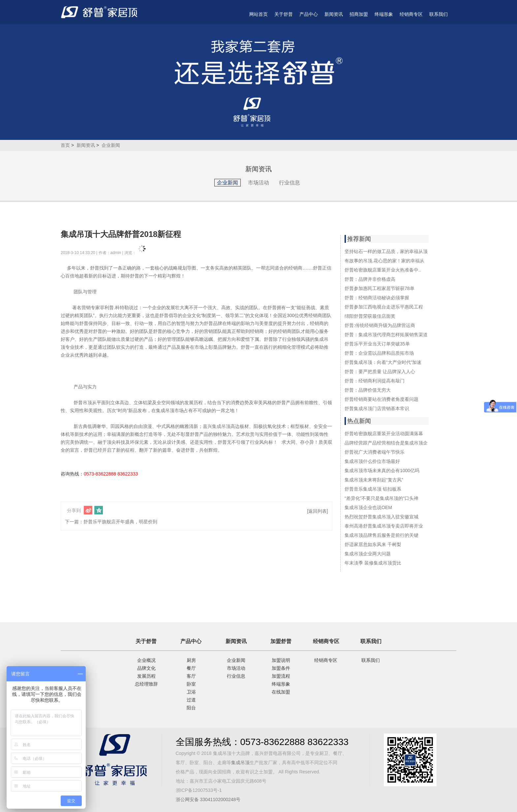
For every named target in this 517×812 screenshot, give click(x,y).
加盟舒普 (281, 641)
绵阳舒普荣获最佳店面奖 (370, 316)
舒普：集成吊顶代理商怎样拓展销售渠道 (386, 335)
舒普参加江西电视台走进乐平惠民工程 (384, 307)
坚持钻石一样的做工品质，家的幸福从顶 (386, 251)
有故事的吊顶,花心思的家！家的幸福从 (384, 261)
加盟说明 (281, 660)
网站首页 (258, 14)
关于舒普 (284, 14)
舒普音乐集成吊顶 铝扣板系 (373, 489)
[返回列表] (318, 511)
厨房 (191, 660)
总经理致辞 (146, 684)
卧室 (191, 684)
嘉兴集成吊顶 (217, 426)
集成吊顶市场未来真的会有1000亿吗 (382, 471)
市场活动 (258, 183)
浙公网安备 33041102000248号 (208, 799)
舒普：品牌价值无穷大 (368, 390)
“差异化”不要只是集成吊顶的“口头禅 (381, 498)
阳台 (191, 708)
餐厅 (191, 668)
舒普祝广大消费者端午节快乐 (375, 452)
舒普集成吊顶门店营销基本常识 (377, 408)
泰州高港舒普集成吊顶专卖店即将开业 (384, 526)
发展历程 (146, 676)
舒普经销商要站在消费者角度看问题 (381, 399)
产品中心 (309, 14)
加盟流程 (281, 676)
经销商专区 (411, 14)
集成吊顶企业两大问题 (368, 554)
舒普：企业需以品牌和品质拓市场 (379, 353)
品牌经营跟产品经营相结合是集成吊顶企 (386, 443)
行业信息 (289, 183)
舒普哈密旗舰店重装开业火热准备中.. (383, 270)
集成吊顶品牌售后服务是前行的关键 (381, 535)
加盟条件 (281, 668)
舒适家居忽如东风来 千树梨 (373, 544)
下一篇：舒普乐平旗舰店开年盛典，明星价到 (111, 522)
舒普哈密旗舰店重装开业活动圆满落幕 (384, 434)
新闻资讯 (334, 14)
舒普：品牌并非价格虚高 (370, 279)
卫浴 (191, 692)
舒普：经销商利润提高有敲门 (375, 381)
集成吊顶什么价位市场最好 (372, 461)
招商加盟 (359, 14)
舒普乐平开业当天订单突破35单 (377, 344)
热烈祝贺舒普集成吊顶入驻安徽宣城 (381, 517)
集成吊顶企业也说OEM (368, 507)
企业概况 (146, 660)
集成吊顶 (240, 763)
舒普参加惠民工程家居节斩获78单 (380, 288)
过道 (191, 700)
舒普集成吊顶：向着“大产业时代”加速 (383, 362)
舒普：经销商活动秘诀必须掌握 (377, 298)
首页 (65, 145)
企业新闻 (111, 145)
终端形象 (384, 14)
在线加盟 (281, 692)
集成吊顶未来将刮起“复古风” (374, 480)
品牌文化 (146, 668)
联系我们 (439, 14)
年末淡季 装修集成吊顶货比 (373, 563)
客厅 (191, 676)
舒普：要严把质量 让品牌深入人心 (380, 372)
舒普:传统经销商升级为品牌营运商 (380, 325)
